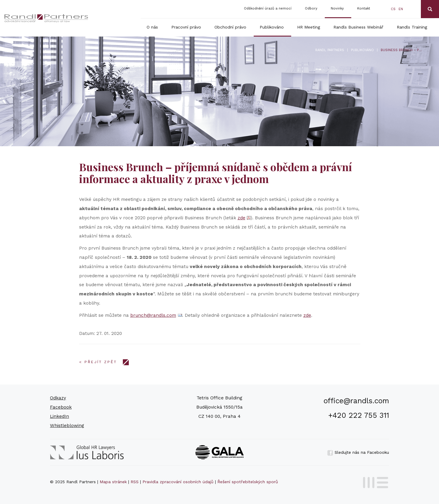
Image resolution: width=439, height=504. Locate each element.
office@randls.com (356, 401)
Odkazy (58, 398)
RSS (135, 482)
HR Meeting (309, 27)
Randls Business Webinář (358, 27)
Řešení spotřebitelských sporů (248, 482)
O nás (152, 27)
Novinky (337, 8)
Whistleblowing (67, 426)
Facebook (61, 407)
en (401, 9)
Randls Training (412, 27)
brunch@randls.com (153, 315)
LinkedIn (59, 416)
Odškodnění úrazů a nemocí (268, 8)
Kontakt (364, 8)
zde (242, 218)
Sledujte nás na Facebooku (358, 452)
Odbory (311, 8)
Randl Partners (330, 50)
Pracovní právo (186, 27)
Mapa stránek (113, 482)
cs (393, 9)
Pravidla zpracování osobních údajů (178, 482)
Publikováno (272, 27)
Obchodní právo (230, 27)
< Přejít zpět (98, 362)
